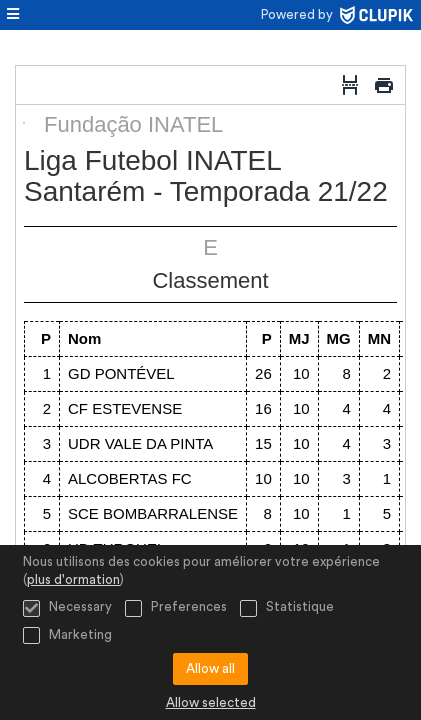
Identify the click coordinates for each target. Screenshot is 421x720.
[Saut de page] (350, 85)
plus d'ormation (73, 579)
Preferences (176, 608)
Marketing (67, 635)
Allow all (210, 668)
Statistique (287, 608)
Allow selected (211, 702)
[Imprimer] (384, 85)
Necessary (67, 608)
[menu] (13, 15)
